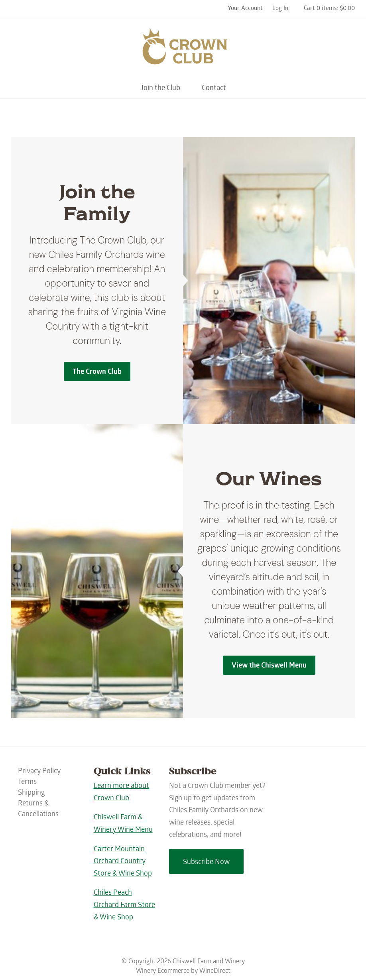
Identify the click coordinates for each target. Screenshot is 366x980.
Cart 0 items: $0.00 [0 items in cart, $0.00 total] (329, 9)
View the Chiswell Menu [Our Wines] (269, 666)
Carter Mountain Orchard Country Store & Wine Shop (123, 862)
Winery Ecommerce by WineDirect (183, 971)
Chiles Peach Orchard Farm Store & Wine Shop (124, 905)
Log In (280, 9)
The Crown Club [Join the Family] (97, 372)
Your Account (245, 9)
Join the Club (160, 89)
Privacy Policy (39, 772)
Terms (27, 783)
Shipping (31, 793)
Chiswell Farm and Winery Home (183, 50)
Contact (214, 89)
